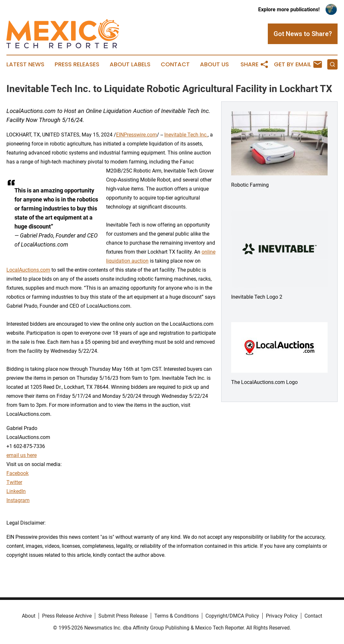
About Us (214, 64)
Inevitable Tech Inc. (186, 135)
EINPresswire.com (136, 135)
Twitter (14, 482)
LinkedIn (16, 491)
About (29, 616)
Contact (175, 64)
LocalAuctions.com (28, 270)
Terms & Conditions (177, 616)
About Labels (130, 64)
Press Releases (77, 64)
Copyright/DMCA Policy (232, 616)
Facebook (18, 473)
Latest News (25, 64)
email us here (22, 455)
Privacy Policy (282, 616)
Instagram (18, 500)
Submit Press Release (123, 616)
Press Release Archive (67, 616)
